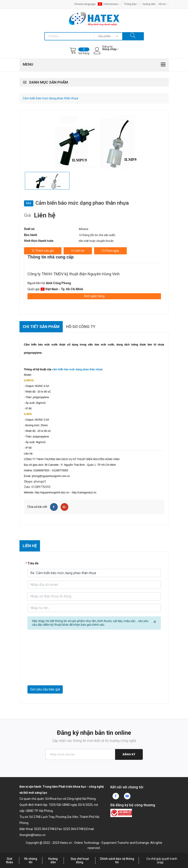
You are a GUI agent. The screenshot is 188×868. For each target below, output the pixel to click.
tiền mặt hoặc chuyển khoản (96, 241)
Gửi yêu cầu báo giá (45, 689)
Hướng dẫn (149, 4)
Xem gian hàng (94, 296)
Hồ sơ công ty (81, 327)
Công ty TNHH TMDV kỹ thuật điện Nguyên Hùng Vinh (74, 274)
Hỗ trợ (164, 4)
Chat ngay (110, 251)
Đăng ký (129, 754)
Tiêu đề (33, 563)
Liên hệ (78, 251)
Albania (84, 229)
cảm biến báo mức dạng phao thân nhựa (77, 369)
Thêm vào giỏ (43, 251)
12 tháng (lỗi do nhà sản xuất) (97, 235)
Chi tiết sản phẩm (41, 327)
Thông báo (132, 4)
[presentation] (60, 675)
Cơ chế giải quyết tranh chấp (162, 861)
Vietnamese (109, 4)
